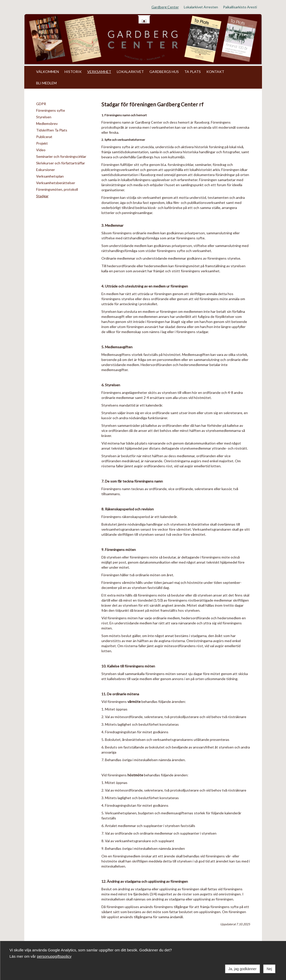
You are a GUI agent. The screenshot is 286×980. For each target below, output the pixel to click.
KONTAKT (215, 72)
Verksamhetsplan (50, 176)
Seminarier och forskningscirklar (61, 156)
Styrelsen (44, 117)
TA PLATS (193, 72)
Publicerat (44, 137)
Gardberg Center (165, 7)
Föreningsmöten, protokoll (57, 189)
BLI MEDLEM (46, 83)
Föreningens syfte (51, 110)
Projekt (42, 143)
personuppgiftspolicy (54, 956)
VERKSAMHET (99, 72)
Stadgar (42, 196)
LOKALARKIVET (130, 72)
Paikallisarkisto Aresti (240, 7)
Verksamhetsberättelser (56, 183)
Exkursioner (46, 170)
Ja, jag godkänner (242, 969)
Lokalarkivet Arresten (201, 7)
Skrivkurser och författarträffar (61, 163)
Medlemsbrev (47, 123)
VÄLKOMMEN (48, 72)
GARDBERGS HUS (164, 72)
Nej (269, 969)
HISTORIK (73, 72)
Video (41, 150)
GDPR (41, 104)
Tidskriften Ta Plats (52, 130)
